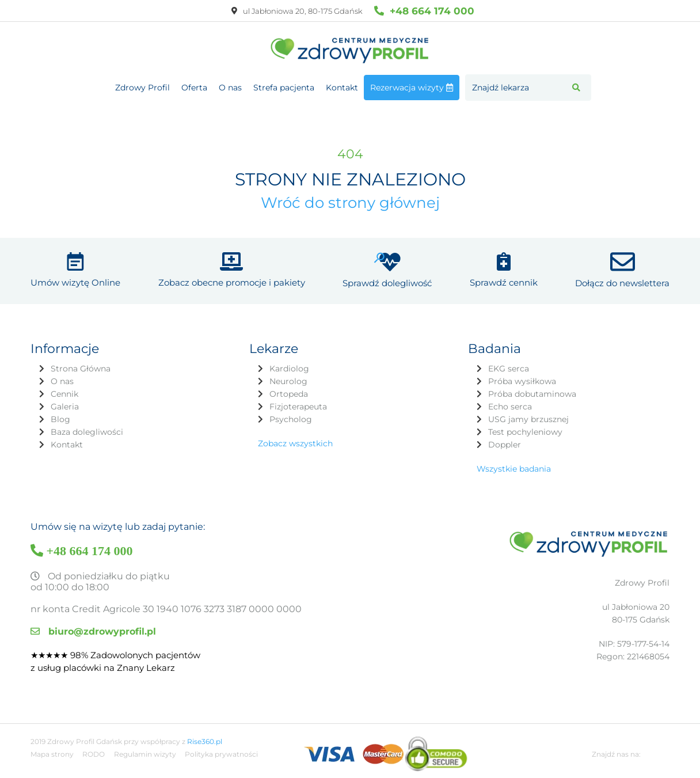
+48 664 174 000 (424, 11)
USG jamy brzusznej (528, 419)
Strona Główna (81, 369)
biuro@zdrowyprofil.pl (93, 631)
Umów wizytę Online (75, 282)
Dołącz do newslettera (622, 283)
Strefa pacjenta (284, 88)
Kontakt (342, 88)
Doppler (505, 445)
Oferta (194, 88)
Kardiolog (289, 369)
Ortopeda (289, 394)
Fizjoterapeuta (298, 407)
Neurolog (288, 381)
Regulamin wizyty (145, 754)
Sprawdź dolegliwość (387, 283)
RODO (94, 754)
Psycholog (291, 419)
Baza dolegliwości (87, 432)
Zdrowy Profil (142, 88)
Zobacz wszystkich (295, 443)
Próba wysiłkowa (522, 381)
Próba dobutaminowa (532, 394)
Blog (60, 419)
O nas (230, 88)
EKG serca (509, 369)
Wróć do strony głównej (350, 203)
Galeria (65, 407)
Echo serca (510, 407)
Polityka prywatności (221, 754)
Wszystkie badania (514, 469)
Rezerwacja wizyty (412, 88)
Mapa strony (52, 754)
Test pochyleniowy (525, 432)
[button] (576, 88)
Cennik (64, 394)
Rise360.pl (205, 741)
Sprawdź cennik (504, 282)
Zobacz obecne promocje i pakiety (232, 282)
